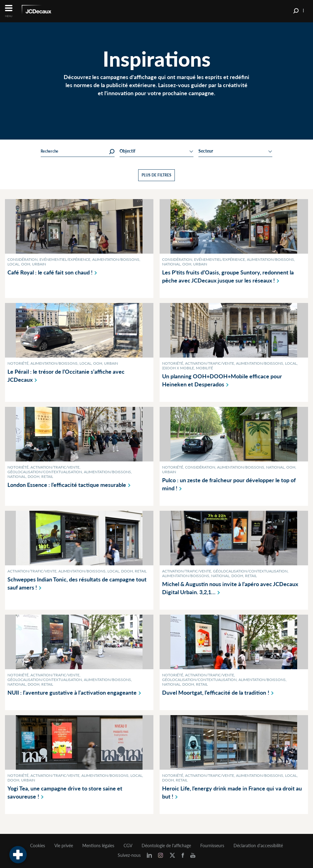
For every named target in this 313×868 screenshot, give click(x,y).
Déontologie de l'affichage (166, 846)
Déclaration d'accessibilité (258, 846)
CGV (128, 846)
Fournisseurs (212, 846)
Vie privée (64, 846)
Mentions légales (98, 846)
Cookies (38, 846)
